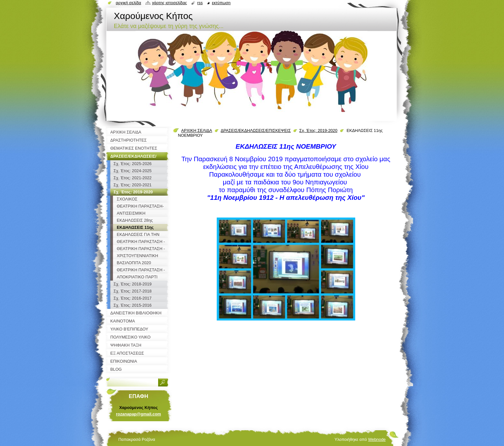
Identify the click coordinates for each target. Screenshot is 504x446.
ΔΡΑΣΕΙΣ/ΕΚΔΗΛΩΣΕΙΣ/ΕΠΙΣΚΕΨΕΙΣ (256, 130)
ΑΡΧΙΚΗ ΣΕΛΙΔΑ (197, 130)
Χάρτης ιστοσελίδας (170, 3)
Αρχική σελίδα (129, 3)
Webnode (377, 439)
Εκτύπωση (221, 3)
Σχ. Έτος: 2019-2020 (318, 130)
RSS (200, 3)
